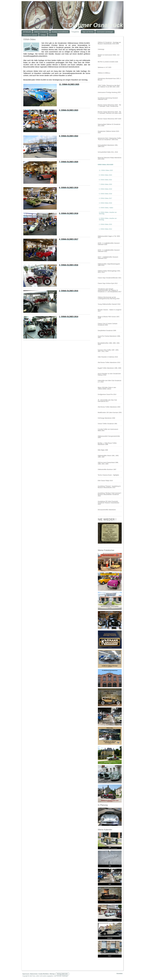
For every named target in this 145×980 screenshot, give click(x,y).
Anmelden (120, 974)
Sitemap (52, 974)
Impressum (26, 974)
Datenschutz (34, 974)
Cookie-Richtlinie (44, 974)
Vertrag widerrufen (62, 974)
